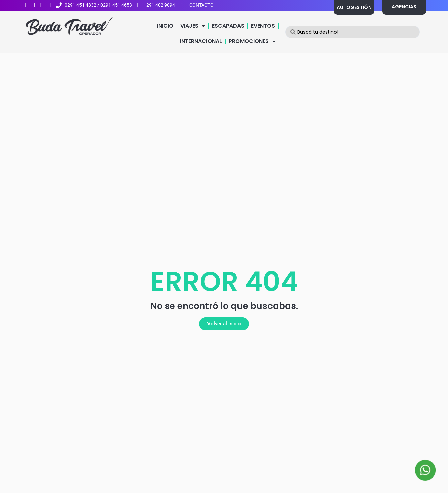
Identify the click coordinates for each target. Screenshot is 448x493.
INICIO (165, 26)
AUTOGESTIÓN (354, 7)
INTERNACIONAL (201, 41)
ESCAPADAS (228, 26)
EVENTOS (263, 26)
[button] (224, 324)
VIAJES (193, 26)
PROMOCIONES (252, 41)
